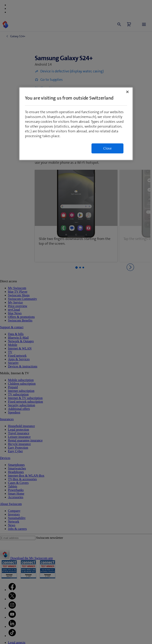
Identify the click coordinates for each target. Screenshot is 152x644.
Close (107, 148)
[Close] (127, 92)
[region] (76, 124)
